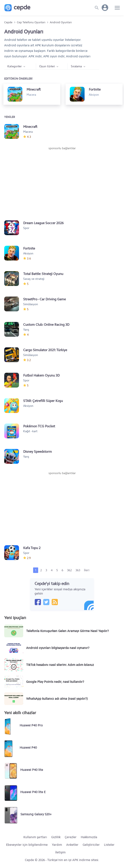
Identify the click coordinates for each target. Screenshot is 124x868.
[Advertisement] (62, 182)
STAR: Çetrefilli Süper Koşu (43, 401)
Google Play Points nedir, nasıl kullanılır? (55, 682)
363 (78, 570)
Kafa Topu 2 (32, 548)
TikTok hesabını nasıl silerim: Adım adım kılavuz (60, 665)
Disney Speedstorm (38, 452)
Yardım (57, 845)
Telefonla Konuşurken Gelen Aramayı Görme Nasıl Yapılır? (67, 631)
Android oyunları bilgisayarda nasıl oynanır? (58, 648)
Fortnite (29, 248)
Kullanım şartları (35, 837)
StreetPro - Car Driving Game (44, 299)
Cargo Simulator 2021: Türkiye (45, 350)
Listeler (109, 845)
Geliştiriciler (91, 845)
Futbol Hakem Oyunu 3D (41, 375)
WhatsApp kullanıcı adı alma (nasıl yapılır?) (57, 699)
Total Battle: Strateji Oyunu (43, 274)
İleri (87, 570)
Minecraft (30, 127)
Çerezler (71, 837)
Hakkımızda (89, 837)
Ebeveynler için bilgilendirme (27, 845)
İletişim (60, 852)
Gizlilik (56, 837)
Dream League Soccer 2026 (43, 223)
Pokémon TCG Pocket (39, 426)
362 (69, 570)
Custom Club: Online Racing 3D (46, 325)
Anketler (72, 845)
